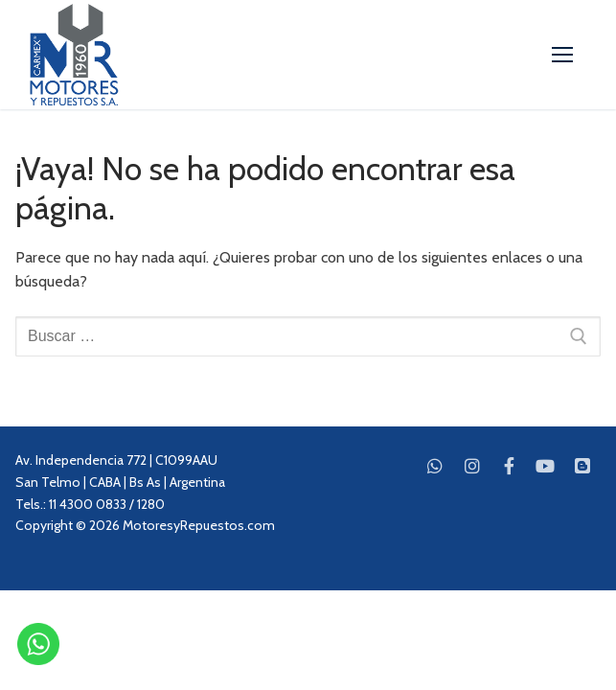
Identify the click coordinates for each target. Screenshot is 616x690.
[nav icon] (562, 55)
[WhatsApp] (435, 465)
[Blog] (582, 465)
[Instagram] (472, 465)
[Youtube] (545, 465)
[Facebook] (509, 465)
